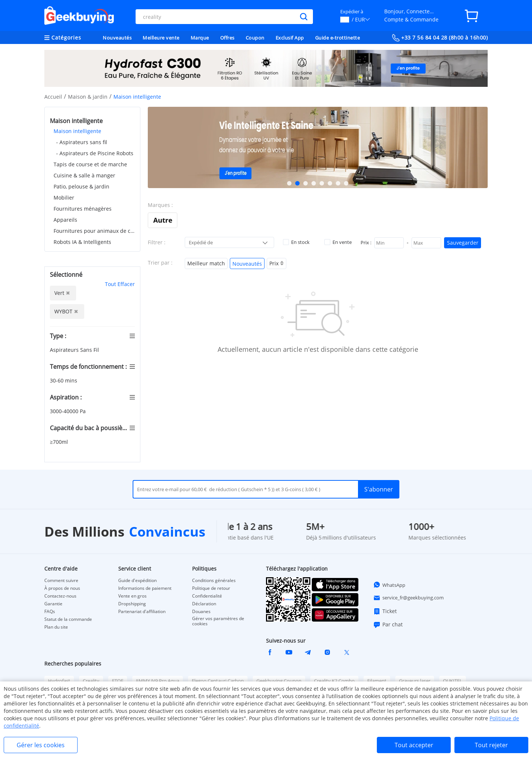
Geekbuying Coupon (279, 681)
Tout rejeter (491, 745)
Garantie (53, 604)
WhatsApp (389, 585)
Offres (227, 38)
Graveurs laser (415, 681)
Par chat (388, 625)
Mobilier (64, 198)
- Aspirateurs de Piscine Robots (95, 153)
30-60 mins (64, 380)
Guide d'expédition (137, 581)
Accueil (53, 97)
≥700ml (60, 442)
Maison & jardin (88, 97)
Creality (91, 681)
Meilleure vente (161, 38)
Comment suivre (61, 581)
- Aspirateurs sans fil (82, 142)
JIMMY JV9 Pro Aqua (158, 681)
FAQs (50, 612)
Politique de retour (211, 588)
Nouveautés (117, 38)
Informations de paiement (145, 588)
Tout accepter (414, 745)
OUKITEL (453, 681)
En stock (296, 242)
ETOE (118, 681)
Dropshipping (132, 604)
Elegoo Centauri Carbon (218, 681)
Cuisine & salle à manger (84, 175)
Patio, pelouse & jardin (81, 186)
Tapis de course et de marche (90, 164)
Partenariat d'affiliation (142, 612)
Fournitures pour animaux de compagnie (94, 231)
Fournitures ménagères (83, 209)
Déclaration (204, 604)
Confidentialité (207, 596)
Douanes (201, 612)
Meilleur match (206, 263)
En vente (338, 242)
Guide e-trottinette (338, 38)
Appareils (65, 220)
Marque (200, 38)
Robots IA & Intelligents (82, 242)
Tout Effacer (120, 284)
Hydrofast (59, 681)
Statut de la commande (68, 619)
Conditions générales (214, 581)
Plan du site (56, 627)
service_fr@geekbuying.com (408, 598)
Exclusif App (290, 38)
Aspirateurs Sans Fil (75, 350)
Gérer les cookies (41, 745)
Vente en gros (132, 596)
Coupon (255, 38)
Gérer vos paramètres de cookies (218, 621)
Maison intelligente (77, 131)
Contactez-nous (60, 596)
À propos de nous (62, 588)
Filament (377, 681)
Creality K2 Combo (334, 681)
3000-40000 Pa (69, 411)
